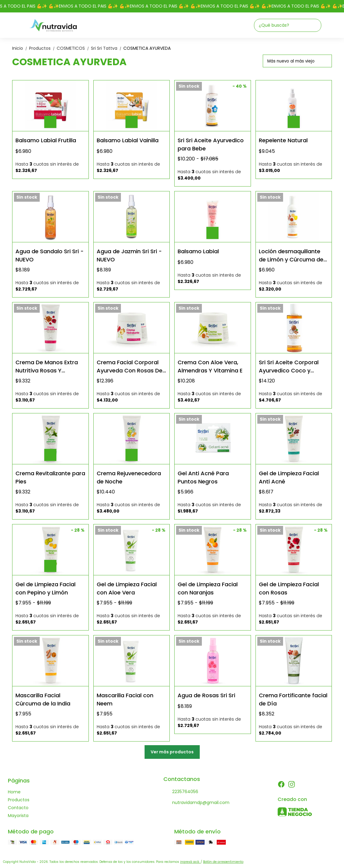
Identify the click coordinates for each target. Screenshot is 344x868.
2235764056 (181, 792)
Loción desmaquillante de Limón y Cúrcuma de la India (291, 255)
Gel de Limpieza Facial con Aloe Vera (127, 588)
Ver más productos (172, 752)
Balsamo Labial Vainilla (128, 140)
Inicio (21, 48)
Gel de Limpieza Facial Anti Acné (289, 477)
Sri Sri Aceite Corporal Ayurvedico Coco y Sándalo (289, 366)
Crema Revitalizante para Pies (50, 477)
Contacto (18, 808)
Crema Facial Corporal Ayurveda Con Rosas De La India (130, 366)
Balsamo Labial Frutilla (46, 140)
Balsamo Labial (198, 251)
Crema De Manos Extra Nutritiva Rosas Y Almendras (47, 366)
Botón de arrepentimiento (223, 862)
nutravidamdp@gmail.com (196, 803)
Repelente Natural (283, 140)
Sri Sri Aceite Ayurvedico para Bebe (211, 144)
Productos (43, 48)
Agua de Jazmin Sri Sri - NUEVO (129, 255)
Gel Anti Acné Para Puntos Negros (203, 477)
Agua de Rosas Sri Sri (206, 695)
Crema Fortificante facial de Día (293, 699)
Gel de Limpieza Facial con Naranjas (208, 588)
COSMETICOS (74, 48)
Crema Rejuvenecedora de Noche (129, 477)
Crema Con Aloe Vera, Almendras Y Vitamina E (210, 366)
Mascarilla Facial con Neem (125, 699)
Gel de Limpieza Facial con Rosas (289, 588)
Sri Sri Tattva (107, 48)
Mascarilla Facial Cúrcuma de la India (43, 699)
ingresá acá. (190, 862)
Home (14, 792)
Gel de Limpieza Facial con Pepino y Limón (45, 588)
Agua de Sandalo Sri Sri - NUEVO (50, 255)
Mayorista (18, 816)
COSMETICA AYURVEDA (147, 48)
